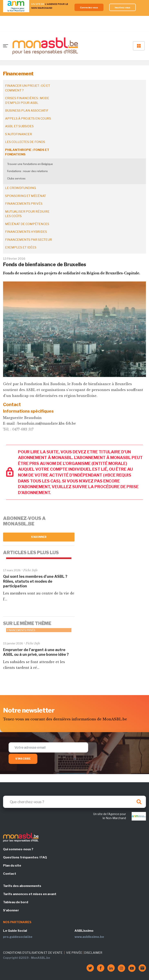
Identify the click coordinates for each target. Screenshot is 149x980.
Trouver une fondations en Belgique (30, 164)
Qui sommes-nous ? (18, 849)
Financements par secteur (29, 240)
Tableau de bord (16, 902)
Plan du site (12, 866)
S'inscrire (23, 759)
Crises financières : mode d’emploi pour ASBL (27, 101)
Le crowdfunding (21, 188)
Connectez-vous (89, 7)
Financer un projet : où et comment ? (28, 88)
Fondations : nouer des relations (27, 171)
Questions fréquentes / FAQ (25, 857)
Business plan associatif (27, 111)
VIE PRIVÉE (74, 953)
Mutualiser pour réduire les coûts (27, 214)
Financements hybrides (26, 232)
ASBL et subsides (19, 126)
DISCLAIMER (93, 953)
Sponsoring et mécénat (26, 196)
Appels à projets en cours (28, 119)
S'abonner (39, 537)
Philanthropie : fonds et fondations (27, 152)
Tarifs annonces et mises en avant (30, 894)
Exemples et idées (21, 247)
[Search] (74, 802)
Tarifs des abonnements (22, 886)
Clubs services (16, 178)
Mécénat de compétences (27, 224)
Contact (10, 874)
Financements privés (24, 204)
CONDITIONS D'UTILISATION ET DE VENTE (33, 953)
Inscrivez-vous (123, 7)
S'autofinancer (19, 134)
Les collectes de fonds (25, 142)
